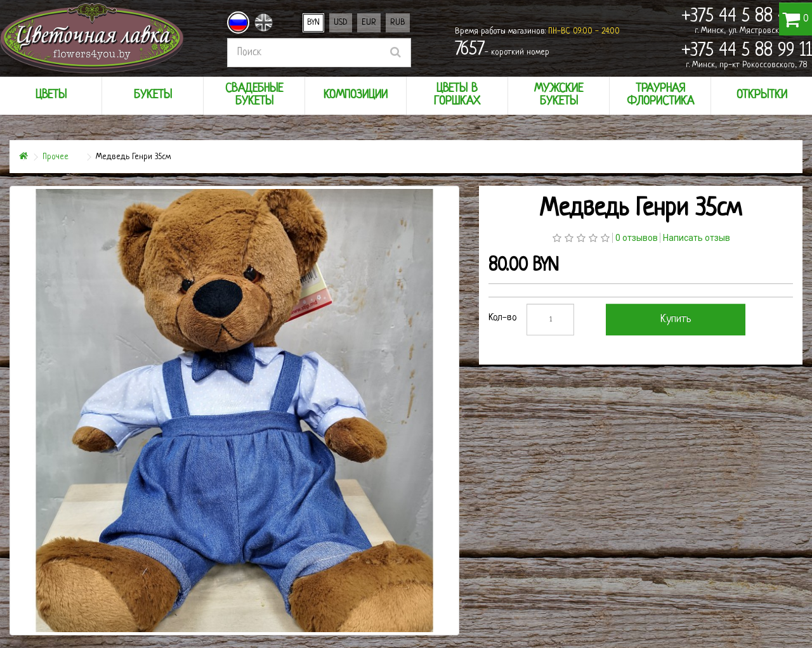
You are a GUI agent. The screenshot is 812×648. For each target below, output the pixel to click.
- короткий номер (502, 50)
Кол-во (503, 318)
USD (341, 23)
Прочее (56, 157)
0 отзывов (637, 238)
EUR (369, 23)
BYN (313, 23)
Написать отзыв (697, 238)
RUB (398, 23)
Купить (676, 319)
